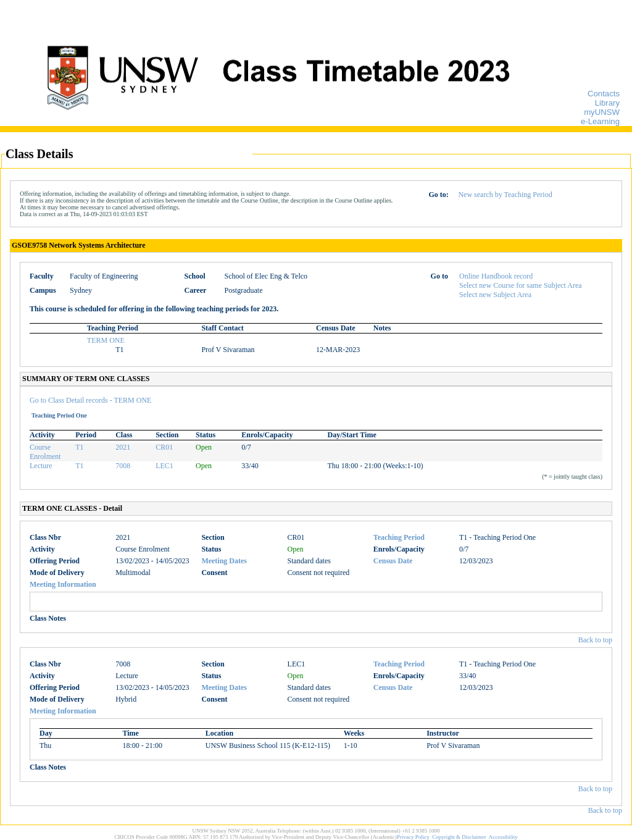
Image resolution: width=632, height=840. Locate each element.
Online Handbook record (496, 276)
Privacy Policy (413, 837)
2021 (123, 447)
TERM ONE (106, 340)
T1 (79, 447)
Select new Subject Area (495, 295)
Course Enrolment (45, 452)
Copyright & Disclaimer (459, 837)
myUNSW (602, 112)
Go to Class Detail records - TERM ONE (90, 400)
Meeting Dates (224, 561)
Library (607, 103)
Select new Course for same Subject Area (521, 285)
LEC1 (164, 466)
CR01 (164, 447)
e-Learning (600, 121)
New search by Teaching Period (505, 195)
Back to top (595, 640)
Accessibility (503, 837)
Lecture (41, 466)
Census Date (393, 561)
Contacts (604, 94)
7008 (123, 466)
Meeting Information (63, 584)
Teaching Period (399, 537)
